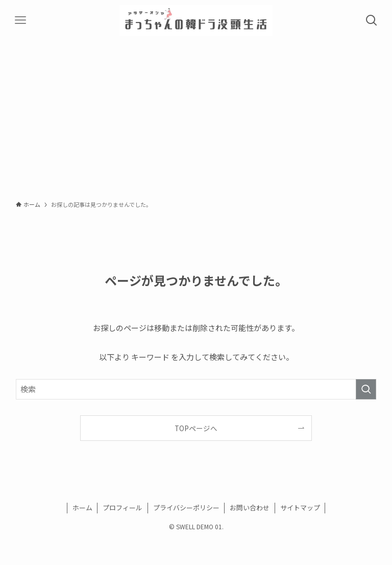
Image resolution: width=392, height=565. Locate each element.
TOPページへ (196, 428)
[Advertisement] (196, 117)
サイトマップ (300, 508)
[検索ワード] (196, 389)
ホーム (82, 508)
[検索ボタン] (372, 20)
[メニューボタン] (20, 20)
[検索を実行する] (366, 389)
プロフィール (122, 508)
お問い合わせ (250, 508)
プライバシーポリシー (186, 508)
